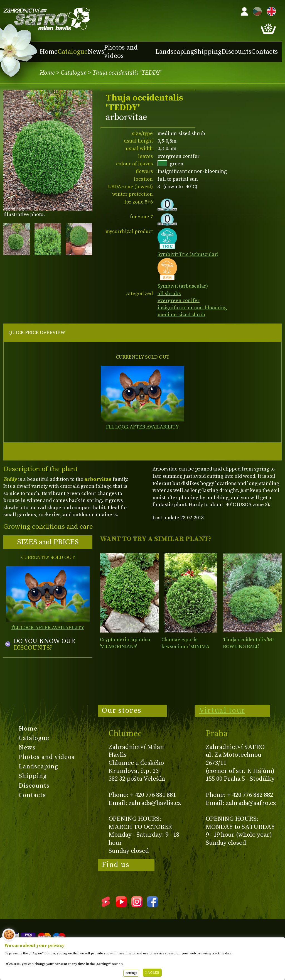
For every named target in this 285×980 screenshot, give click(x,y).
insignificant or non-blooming (192, 308)
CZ (256, 10)
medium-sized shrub (181, 315)
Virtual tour (222, 710)
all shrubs (169, 294)
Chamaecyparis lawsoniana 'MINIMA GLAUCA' (185, 647)
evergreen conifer (179, 301)
